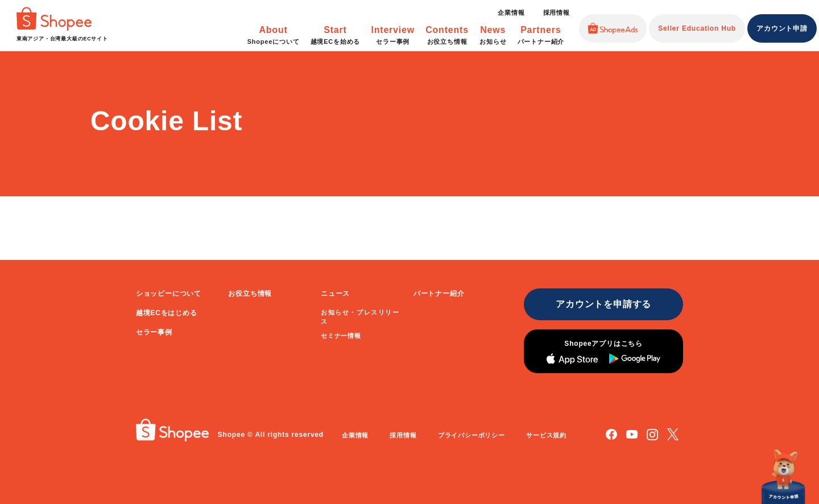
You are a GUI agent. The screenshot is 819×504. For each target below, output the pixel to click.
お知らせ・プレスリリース (360, 317)
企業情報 (511, 13)
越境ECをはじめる (167, 313)
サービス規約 (546, 435)
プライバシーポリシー (471, 435)
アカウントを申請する (603, 304)
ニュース (335, 294)
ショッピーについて (169, 294)
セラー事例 (154, 332)
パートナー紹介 (439, 294)
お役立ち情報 (250, 294)
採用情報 (557, 13)
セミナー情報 (341, 336)
